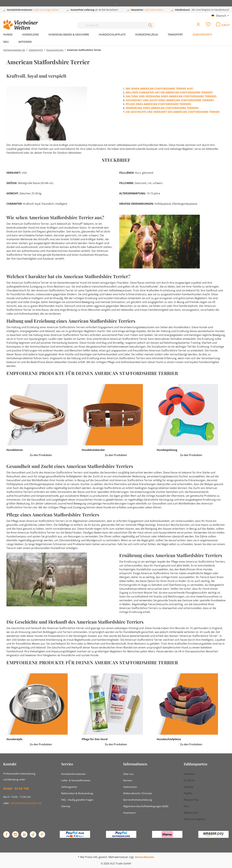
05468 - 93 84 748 (16, 789)
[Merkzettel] (208, 25)
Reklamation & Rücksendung (77, 793)
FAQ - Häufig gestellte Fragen (77, 800)
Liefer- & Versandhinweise (76, 780)
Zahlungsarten (69, 787)
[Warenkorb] (223, 25)
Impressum (130, 813)
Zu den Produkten (41, 455)
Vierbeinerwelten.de (14, 50)
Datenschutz (130, 787)
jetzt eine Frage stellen (47, 10)
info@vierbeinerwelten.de (26, 803)
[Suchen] (150, 25)
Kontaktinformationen (73, 774)
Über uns (128, 774)
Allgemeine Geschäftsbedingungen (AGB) (146, 806)
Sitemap (66, 806)
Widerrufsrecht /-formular (138, 793)
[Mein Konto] (198, 25)
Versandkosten (145, 857)
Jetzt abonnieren (154, 10)
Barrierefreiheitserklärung (138, 800)
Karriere (128, 780)
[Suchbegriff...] (112, 25)
